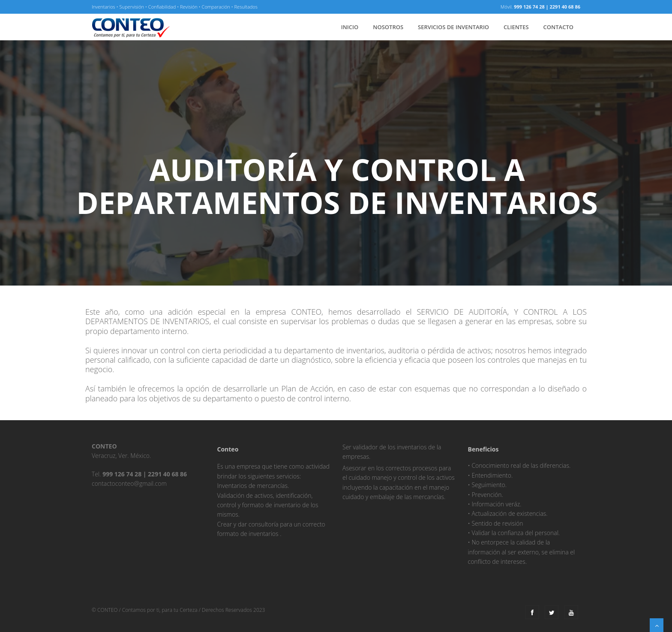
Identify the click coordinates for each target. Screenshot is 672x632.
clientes (516, 27)
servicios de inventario (453, 27)
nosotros (388, 27)
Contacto (558, 27)
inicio (350, 27)
